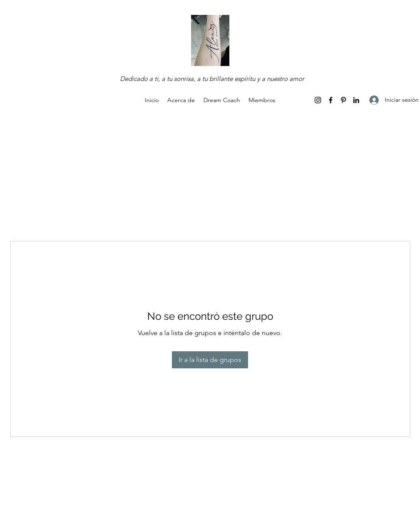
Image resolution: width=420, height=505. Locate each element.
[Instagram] (318, 100)
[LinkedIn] (356, 100)
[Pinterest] (343, 100)
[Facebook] (331, 100)
